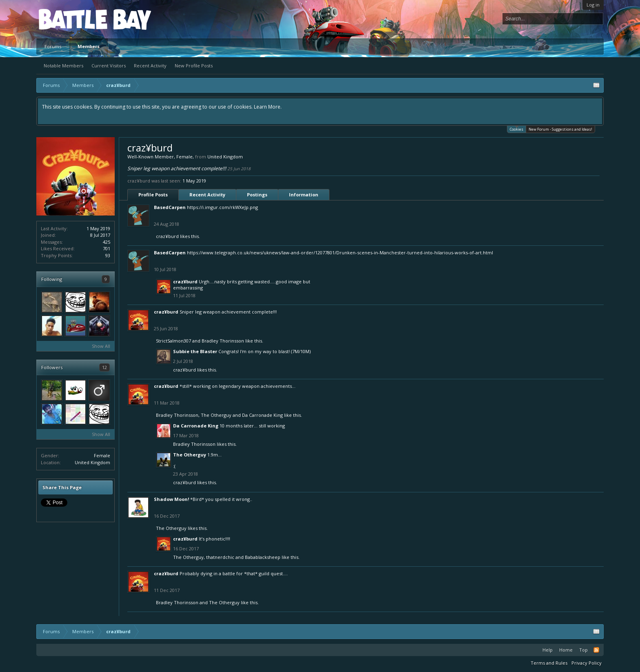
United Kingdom (92, 462)
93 (108, 255)
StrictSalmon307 (173, 341)
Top (583, 650)
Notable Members (63, 66)
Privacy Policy (587, 663)
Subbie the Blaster (195, 351)
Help (548, 650)
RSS (596, 650)
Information (304, 195)
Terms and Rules (549, 663)
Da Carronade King (262, 415)
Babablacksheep (263, 557)
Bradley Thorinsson (223, 341)
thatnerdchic (220, 557)
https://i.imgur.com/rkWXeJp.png (222, 207)
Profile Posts (153, 195)
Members (89, 46)
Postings (257, 195)
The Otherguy (216, 415)
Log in (593, 5)
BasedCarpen (170, 207)
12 (104, 367)
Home (566, 650)
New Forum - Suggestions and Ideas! (560, 129)
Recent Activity (150, 66)
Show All (101, 346)
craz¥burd (167, 236)
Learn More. (268, 107)
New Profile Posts (194, 66)
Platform (69, 19)
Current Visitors (109, 66)
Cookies (517, 129)
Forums (53, 46)
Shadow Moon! (171, 499)
